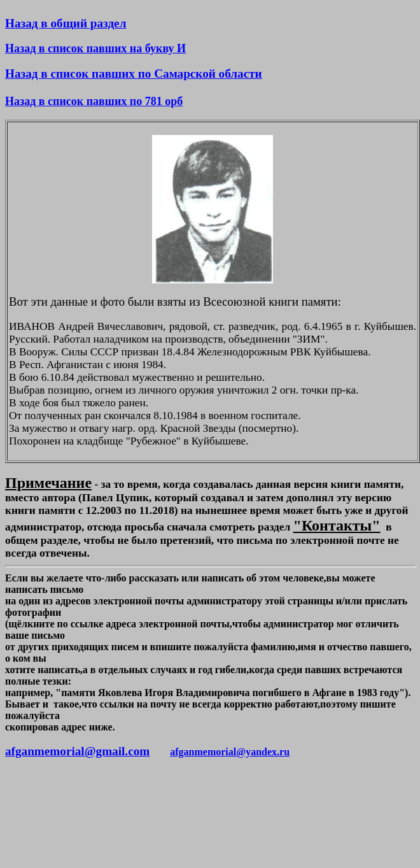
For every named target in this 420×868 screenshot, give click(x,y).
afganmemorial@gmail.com (77, 751)
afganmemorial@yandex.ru (230, 752)
